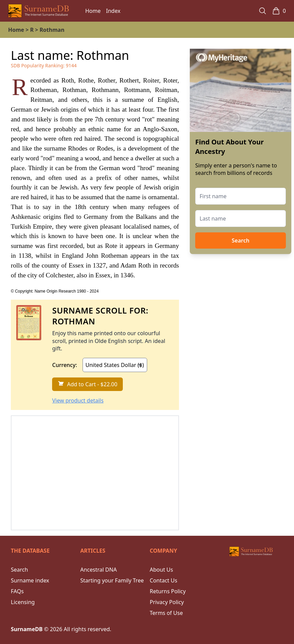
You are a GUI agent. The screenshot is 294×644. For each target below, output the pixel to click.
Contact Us (164, 580)
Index (113, 11)
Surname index (30, 580)
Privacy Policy (167, 602)
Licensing (23, 602)
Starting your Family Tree (112, 580)
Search (241, 240)
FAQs (17, 591)
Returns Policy (168, 591)
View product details (78, 400)
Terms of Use (166, 613)
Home (93, 11)
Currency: (64, 365)
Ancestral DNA (98, 570)
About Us (162, 570)
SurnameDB (27, 629)
